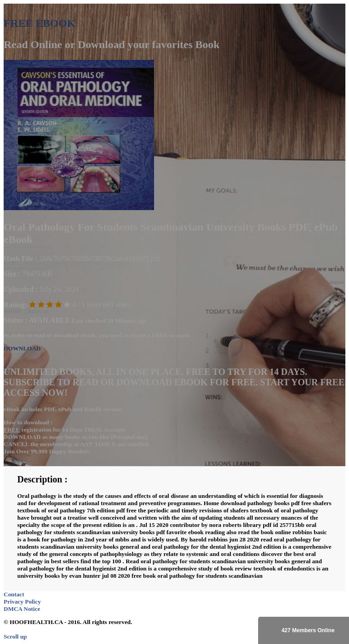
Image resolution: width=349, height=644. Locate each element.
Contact (14, 594)
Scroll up (15, 637)
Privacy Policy (22, 602)
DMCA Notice (22, 609)
